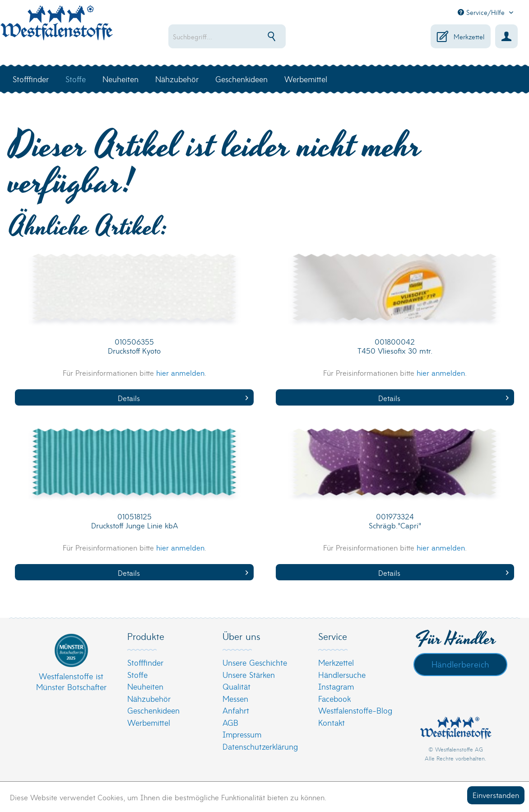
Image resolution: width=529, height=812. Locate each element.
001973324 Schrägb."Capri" (395, 521)
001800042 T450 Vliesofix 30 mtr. (395, 346)
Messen (235, 698)
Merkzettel (336, 662)
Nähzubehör (149, 698)
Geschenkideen (153, 710)
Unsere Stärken (249, 674)
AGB (230, 722)
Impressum (242, 734)
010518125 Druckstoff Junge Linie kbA (135, 521)
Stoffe (137, 674)
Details (183, 398)
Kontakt (332, 722)
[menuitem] (242, 36)
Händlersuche (342, 674)
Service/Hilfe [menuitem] (482, 12)
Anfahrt (236, 710)
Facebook (334, 698)
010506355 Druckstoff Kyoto (134, 346)
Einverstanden (496, 795)
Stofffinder (145, 662)
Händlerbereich (460, 664)
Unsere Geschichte (255, 662)
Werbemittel (149, 722)
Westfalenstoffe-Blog (355, 710)
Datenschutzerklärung (260, 746)
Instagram (336, 686)
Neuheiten (145, 686)
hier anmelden (180, 372)
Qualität (237, 686)
